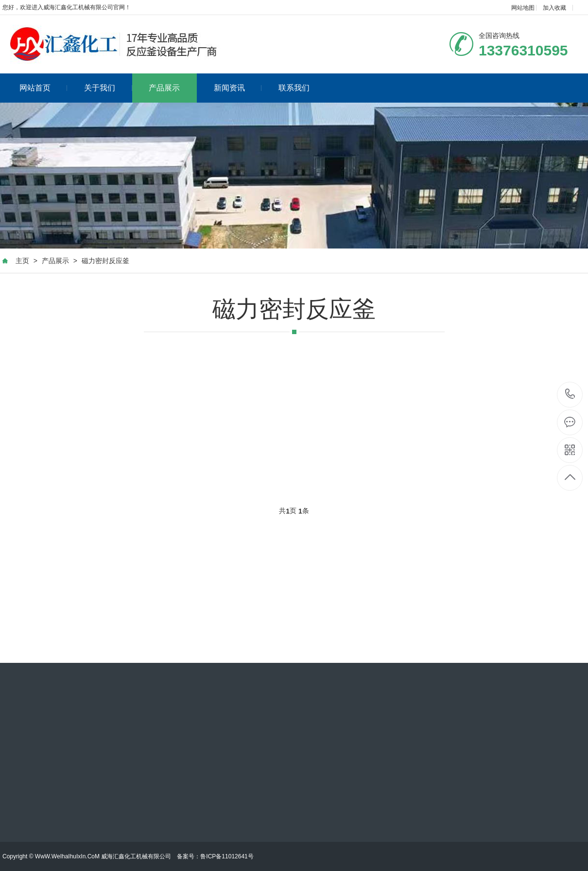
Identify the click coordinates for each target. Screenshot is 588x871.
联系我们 (294, 88)
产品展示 (164, 88)
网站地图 (523, 8)
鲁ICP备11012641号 (227, 856)
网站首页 (43, 88)
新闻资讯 (238, 88)
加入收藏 (554, 8)
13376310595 (570, 394)
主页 (22, 261)
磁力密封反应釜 (105, 261)
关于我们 (108, 88)
